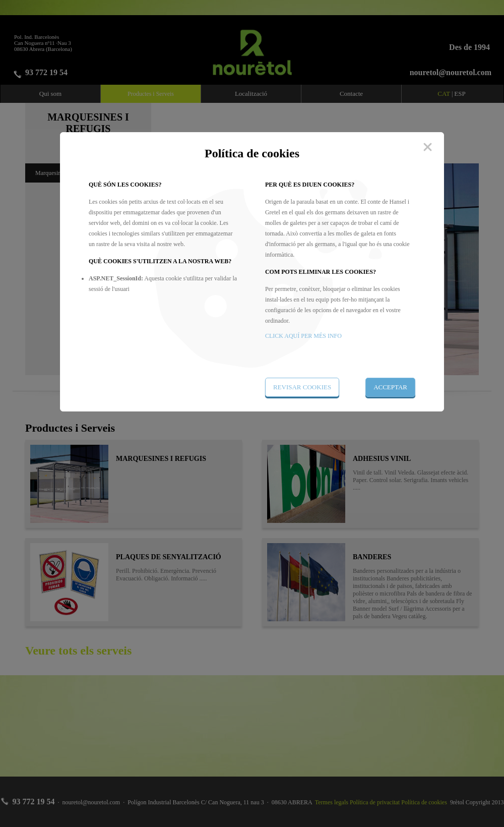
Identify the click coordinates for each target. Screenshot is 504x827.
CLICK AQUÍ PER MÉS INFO (303, 336)
